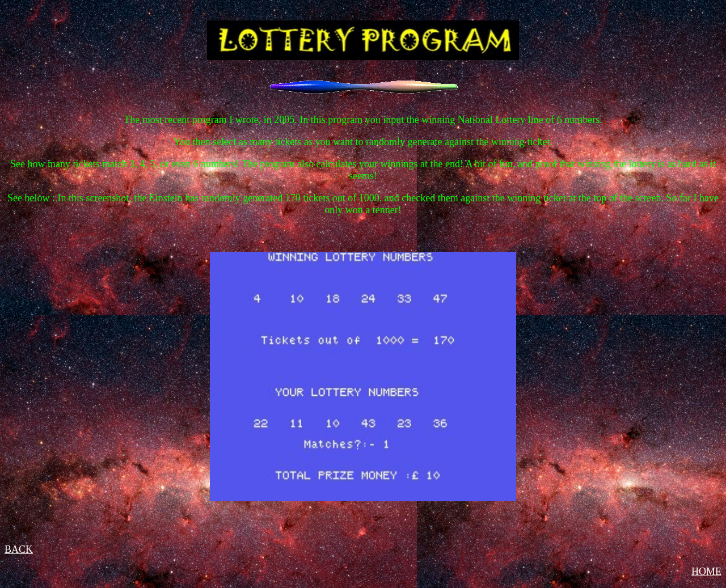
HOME (706, 572)
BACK (19, 549)
